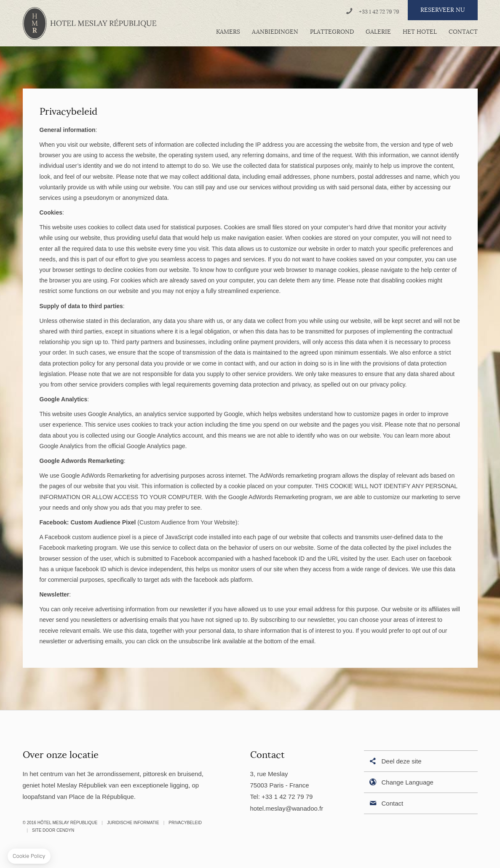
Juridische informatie (133, 823)
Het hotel (420, 32)
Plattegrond (332, 32)
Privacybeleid (185, 823)
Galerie (378, 32)
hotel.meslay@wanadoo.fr (287, 808)
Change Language (401, 783)
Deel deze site (395, 762)
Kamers (228, 32)
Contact (463, 32)
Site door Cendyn (53, 830)
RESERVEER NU (443, 10)
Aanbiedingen (275, 32)
